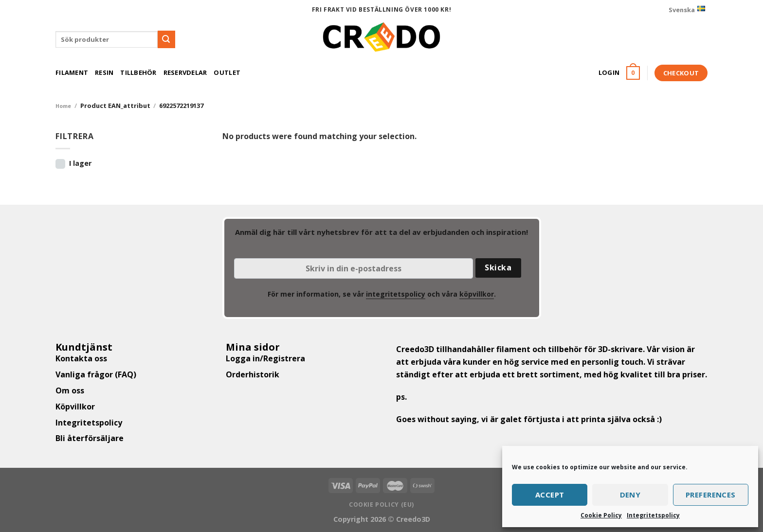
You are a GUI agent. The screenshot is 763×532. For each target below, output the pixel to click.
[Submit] (166, 39)
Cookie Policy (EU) (381, 505)
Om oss (70, 390)
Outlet (227, 72)
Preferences (711, 495)
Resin (104, 72)
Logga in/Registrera (265, 358)
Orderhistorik (253, 374)
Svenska (687, 10)
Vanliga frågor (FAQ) (96, 374)
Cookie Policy (601, 515)
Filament (72, 72)
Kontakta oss (81, 358)
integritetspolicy (396, 294)
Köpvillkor (75, 407)
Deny (630, 495)
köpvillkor (477, 294)
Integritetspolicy (653, 515)
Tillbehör (138, 72)
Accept (550, 495)
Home (63, 106)
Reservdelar (185, 72)
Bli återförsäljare (90, 438)
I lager (80, 163)
